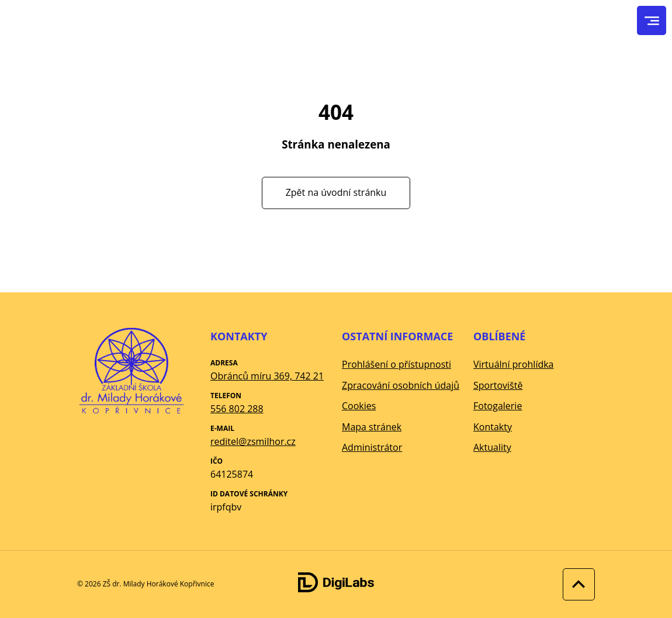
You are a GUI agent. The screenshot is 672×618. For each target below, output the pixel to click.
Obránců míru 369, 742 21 (267, 376)
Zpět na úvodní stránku (336, 192)
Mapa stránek (372, 427)
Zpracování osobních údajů (401, 385)
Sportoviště (498, 385)
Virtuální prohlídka (514, 364)
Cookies (359, 406)
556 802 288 (237, 409)
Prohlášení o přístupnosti (396, 364)
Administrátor (372, 447)
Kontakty (493, 427)
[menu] (652, 21)
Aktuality (492, 447)
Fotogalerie (498, 406)
